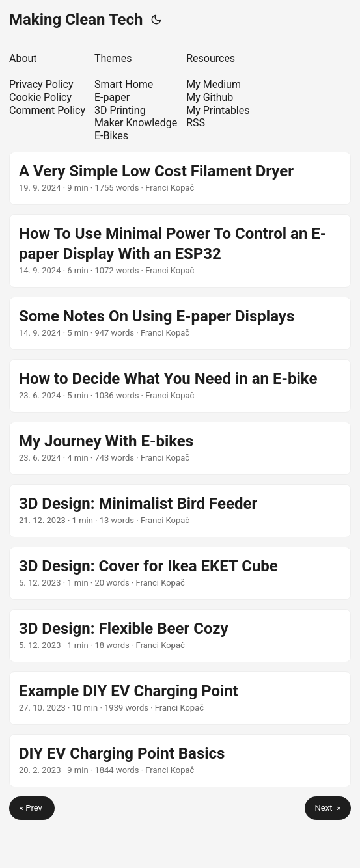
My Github (210, 97)
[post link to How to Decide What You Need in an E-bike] (180, 386)
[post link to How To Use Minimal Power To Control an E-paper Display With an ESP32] (180, 251)
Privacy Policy (41, 84)
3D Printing (120, 110)
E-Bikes (111, 136)
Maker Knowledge (136, 123)
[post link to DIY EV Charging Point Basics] (180, 761)
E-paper (112, 97)
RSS (196, 123)
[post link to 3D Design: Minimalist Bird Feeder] (180, 511)
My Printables (218, 110)
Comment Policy (47, 110)
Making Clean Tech (76, 20)
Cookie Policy (40, 97)
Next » (328, 808)
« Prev (32, 808)
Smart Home (124, 84)
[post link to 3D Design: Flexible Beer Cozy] (180, 636)
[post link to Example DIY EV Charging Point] (180, 698)
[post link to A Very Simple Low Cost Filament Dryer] (180, 178)
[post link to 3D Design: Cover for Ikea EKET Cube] (180, 573)
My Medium (214, 84)
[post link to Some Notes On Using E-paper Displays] (180, 323)
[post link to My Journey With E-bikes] (180, 448)
